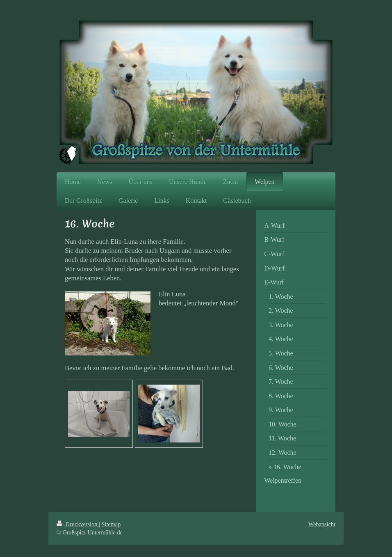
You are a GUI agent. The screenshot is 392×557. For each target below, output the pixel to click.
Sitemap (111, 524)
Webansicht (322, 524)
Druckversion (78, 524)
